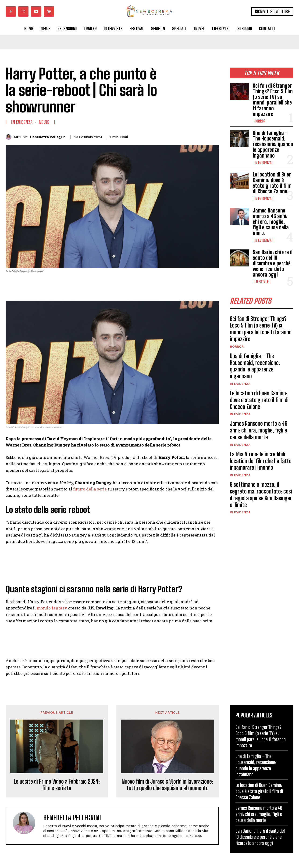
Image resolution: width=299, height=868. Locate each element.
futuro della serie (90, 489)
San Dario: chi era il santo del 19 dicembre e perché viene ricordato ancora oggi (273, 263)
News (44, 122)
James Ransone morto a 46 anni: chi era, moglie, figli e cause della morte (271, 222)
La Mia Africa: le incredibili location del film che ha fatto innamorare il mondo (261, 461)
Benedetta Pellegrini (48, 137)
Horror (260, 121)
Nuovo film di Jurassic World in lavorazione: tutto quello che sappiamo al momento (167, 785)
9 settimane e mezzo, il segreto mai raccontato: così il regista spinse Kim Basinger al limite (261, 495)
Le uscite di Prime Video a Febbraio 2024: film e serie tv (57, 785)
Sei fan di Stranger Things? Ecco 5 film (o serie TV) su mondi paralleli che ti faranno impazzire (273, 100)
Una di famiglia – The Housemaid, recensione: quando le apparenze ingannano (273, 144)
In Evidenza (263, 163)
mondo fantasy (52, 608)
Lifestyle (262, 282)
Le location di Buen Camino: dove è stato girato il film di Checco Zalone (272, 183)
